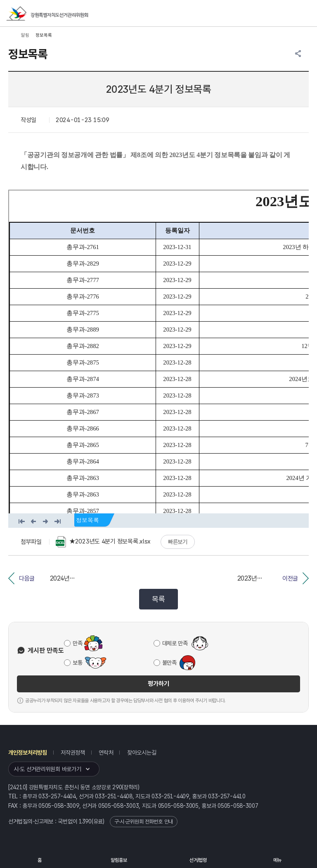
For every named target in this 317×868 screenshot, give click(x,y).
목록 (158, 599)
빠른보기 (178, 542)
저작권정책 (73, 753)
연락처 (106, 753)
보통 (77, 663)
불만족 (169, 663)
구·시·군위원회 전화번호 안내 (144, 822)
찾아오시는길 (142, 753)
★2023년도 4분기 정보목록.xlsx (103, 542)
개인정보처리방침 (28, 753)
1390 (85, 821)
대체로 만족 (175, 643)
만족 (77, 643)
